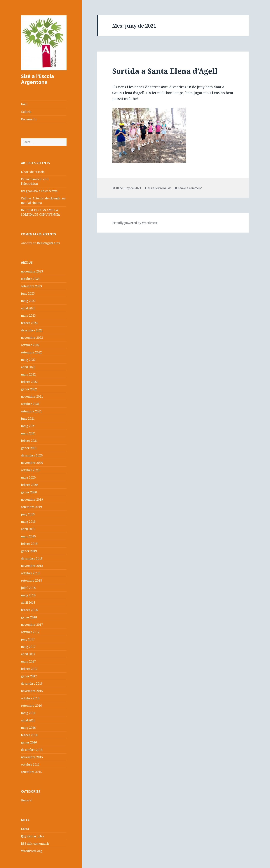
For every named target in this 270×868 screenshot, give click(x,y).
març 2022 (28, 374)
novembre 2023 (32, 271)
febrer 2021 (29, 441)
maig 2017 (28, 647)
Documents (29, 119)
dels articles (32, 836)
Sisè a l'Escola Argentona (38, 79)
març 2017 (28, 661)
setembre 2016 (31, 706)
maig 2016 (28, 713)
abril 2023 (28, 308)
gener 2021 (29, 448)
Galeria (26, 112)
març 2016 (28, 728)
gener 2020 (29, 492)
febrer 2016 (29, 735)
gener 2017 (29, 676)
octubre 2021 (30, 404)
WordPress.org (32, 851)
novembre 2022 (32, 338)
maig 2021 (28, 426)
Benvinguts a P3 (48, 243)
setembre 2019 (31, 507)
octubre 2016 (30, 698)
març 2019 (28, 536)
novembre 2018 (32, 566)
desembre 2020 (32, 455)
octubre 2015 (30, 764)
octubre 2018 (30, 573)
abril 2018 (28, 603)
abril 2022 (28, 367)
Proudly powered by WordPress (135, 223)
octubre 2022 (30, 345)
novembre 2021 (32, 396)
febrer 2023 (29, 323)
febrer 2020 (29, 485)
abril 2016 (28, 720)
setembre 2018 (31, 580)
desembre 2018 (32, 558)
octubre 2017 (30, 632)
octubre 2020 (30, 470)
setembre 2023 (31, 286)
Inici (24, 104)
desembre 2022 (32, 330)
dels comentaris (35, 844)
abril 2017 (28, 654)
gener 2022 (29, 389)
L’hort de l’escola (33, 172)
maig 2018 (28, 595)
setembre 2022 (31, 352)
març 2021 (28, 433)
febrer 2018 (29, 610)
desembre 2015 (32, 750)
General (27, 800)
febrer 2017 (29, 669)
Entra (25, 829)
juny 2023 (28, 293)
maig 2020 (28, 477)
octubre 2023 (30, 279)
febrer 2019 (29, 544)
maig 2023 (28, 301)
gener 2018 (29, 617)
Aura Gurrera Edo (160, 188)
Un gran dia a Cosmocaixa (39, 191)
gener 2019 (29, 551)
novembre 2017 (32, 625)
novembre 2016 (32, 691)
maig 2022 (28, 360)
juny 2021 (28, 419)
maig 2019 (28, 522)
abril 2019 (28, 529)
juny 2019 (28, 514)
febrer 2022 (29, 382)
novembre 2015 (32, 757)
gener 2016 (29, 742)
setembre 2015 (31, 772)
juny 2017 (28, 639)
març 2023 (28, 316)
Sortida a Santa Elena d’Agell (165, 71)
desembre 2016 (32, 683)
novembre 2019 (32, 499)
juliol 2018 (28, 588)
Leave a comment (190, 188)
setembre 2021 (31, 411)
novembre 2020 (32, 463)
